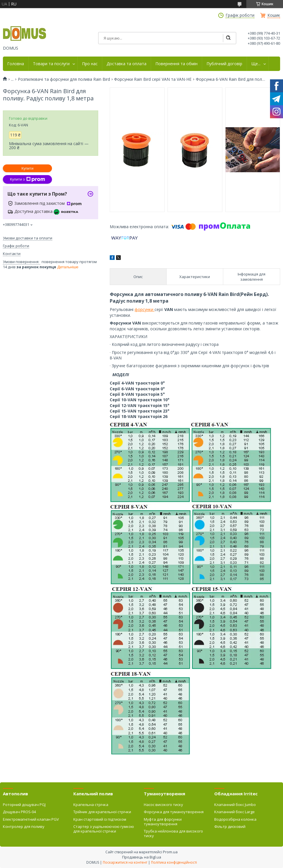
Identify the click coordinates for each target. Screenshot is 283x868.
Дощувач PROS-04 (19, 812)
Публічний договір (224, 64)
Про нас (90, 64)
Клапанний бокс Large (234, 812)
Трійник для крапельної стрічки (102, 812)
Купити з (27, 179)
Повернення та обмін (176, 64)
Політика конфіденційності (174, 862)
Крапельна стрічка (91, 805)
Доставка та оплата (126, 64)
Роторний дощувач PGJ (24, 805)
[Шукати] (228, 38)
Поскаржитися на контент (125, 862)
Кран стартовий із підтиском (100, 819)
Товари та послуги (51, 64)
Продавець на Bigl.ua (142, 857)
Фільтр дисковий (230, 826)
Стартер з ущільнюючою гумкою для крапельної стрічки (104, 829)
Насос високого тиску (163, 805)
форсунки (145, 309)
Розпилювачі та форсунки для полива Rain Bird (64, 79)
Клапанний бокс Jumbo (235, 805)
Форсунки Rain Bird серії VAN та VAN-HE (153, 79)
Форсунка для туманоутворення (174, 812)
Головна (16, 64)
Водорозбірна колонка (235, 819)
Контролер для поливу (24, 826)
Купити (27, 168)
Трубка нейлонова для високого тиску (173, 833)
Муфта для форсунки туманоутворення (163, 822)
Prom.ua (170, 852)
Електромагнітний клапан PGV (31, 819)
